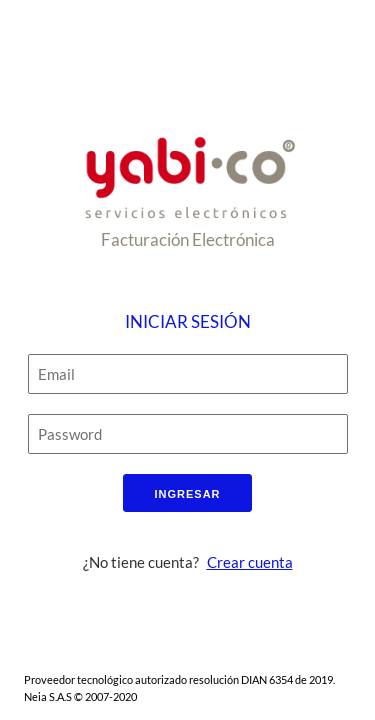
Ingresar (187, 494)
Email (56, 377)
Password (70, 437)
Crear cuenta (250, 562)
